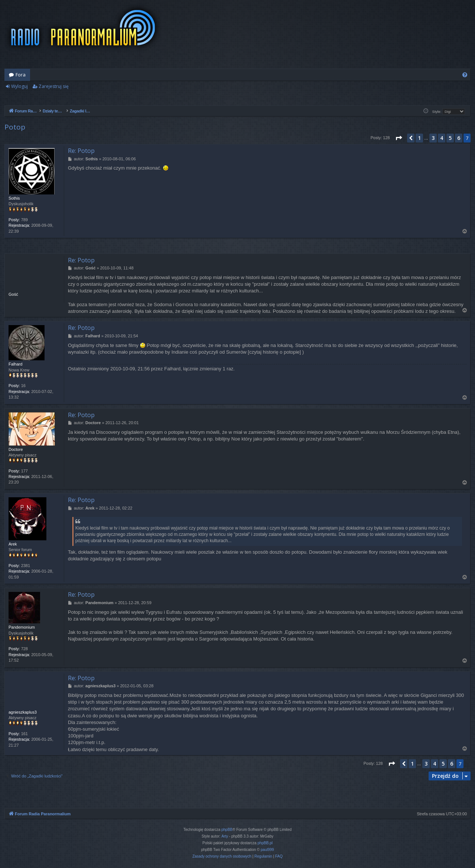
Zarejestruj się (54, 86)
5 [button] (450, 138)
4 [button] (442, 138)
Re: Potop (81, 151)
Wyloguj (19, 86)
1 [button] (419, 138)
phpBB (227, 830)
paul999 (268, 850)
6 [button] (459, 138)
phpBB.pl (265, 843)
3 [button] (433, 138)
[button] (399, 138)
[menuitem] (465, 75)
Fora (21, 75)
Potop (15, 127)
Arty (225, 836)
